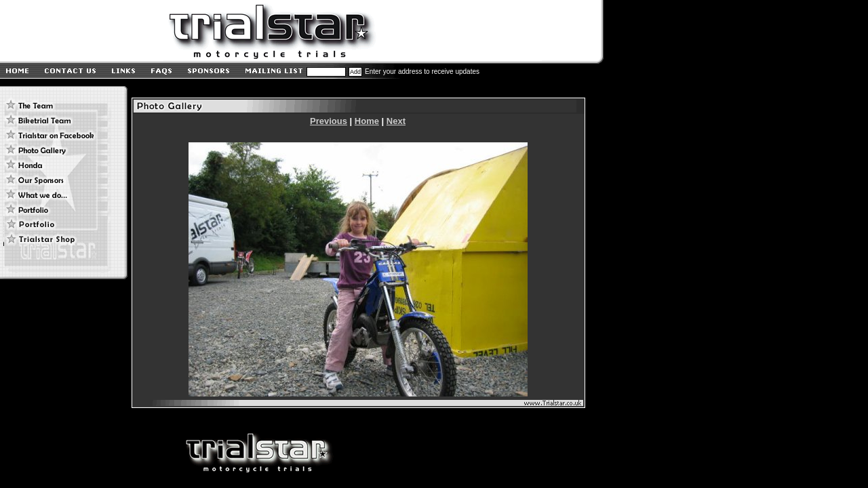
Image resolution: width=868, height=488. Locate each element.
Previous (329, 121)
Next (396, 121)
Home (367, 121)
